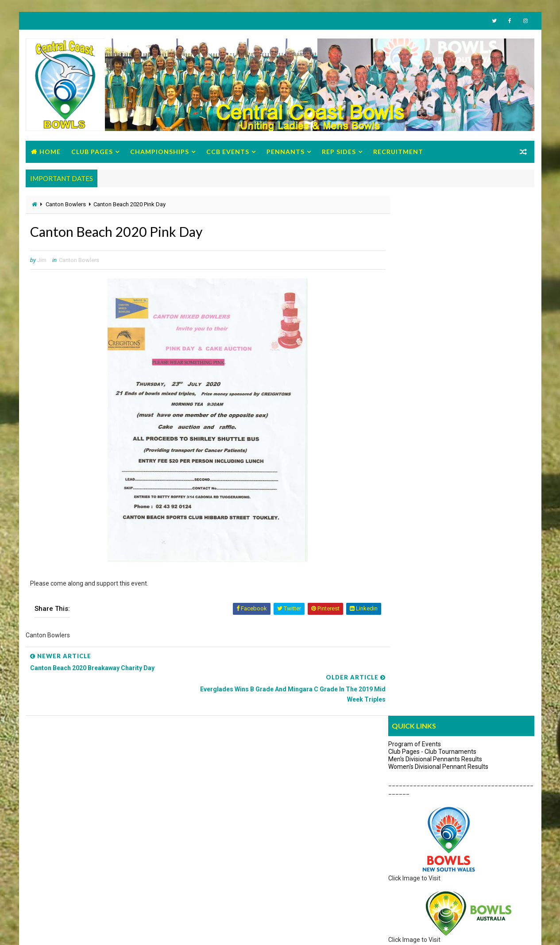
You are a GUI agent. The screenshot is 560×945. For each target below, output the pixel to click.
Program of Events (415, 225)
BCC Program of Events (70, 777)
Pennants (286, 152)
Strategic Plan (56, 842)
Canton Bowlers (66, 206)
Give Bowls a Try (394, 764)
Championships (160, 152)
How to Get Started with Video (413, 777)
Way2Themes (45, 929)
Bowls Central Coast (98, 929)
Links (462, 511)
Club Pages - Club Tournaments (433, 233)
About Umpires (410, 463)
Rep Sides (339, 152)
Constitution (54, 803)
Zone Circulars (57, 829)
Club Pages (92, 152)
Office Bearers (57, 764)
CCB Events (228, 152)
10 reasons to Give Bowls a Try (414, 803)
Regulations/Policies (65, 816)
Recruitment (398, 152)
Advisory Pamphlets (400, 816)
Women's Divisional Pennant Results (439, 248)
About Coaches (410, 476)
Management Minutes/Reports (80, 790)
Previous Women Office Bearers (81, 881)
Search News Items (413, 513)
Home (50, 152)
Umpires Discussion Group (425, 489)
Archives (510, 511)
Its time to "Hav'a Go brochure (413, 790)
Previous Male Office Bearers (77, 868)
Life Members (56, 855)
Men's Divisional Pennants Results (436, 240)
